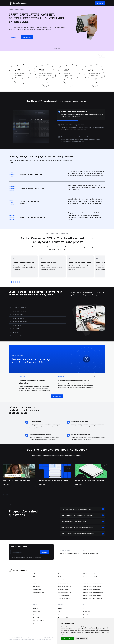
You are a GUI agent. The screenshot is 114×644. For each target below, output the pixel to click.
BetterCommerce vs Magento (91, 574)
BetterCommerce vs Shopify (90, 580)
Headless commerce (64, 595)
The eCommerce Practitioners (41, 627)
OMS (35, 580)
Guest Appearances (63, 615)
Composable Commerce (65, 592)
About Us (36, 609)
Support (85, 618)
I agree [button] (64, 638)
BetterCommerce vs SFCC (90, 577)
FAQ (84, 609)
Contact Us (36, 618)
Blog (59, 612)
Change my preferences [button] (81, 638)
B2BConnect (37, 586)
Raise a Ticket (87, 612)
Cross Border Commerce (65, 586)
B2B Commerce (62, 574)
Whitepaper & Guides (64, 618)
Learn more (7, 484)
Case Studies (37, 612)
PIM (34, 577)
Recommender (37, 589)
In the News (36, 615)
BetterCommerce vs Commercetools (93, 583)
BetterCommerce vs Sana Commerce (93, 592)
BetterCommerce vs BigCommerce (92, 586)
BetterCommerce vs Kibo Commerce (93, 595)
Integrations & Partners (40, 621)
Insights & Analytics (39, 592)
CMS (35, 583)
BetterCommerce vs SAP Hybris (91, 589)
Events (35, 624)
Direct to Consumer (63, 580)
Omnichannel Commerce (65, 598)
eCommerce (37, 574)
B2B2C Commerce (63, 583)
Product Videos (87, 615)
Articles (60, 609)
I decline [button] (70, 638)
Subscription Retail (63, 589)
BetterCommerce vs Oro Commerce (92, 598)
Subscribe (45, 552)
